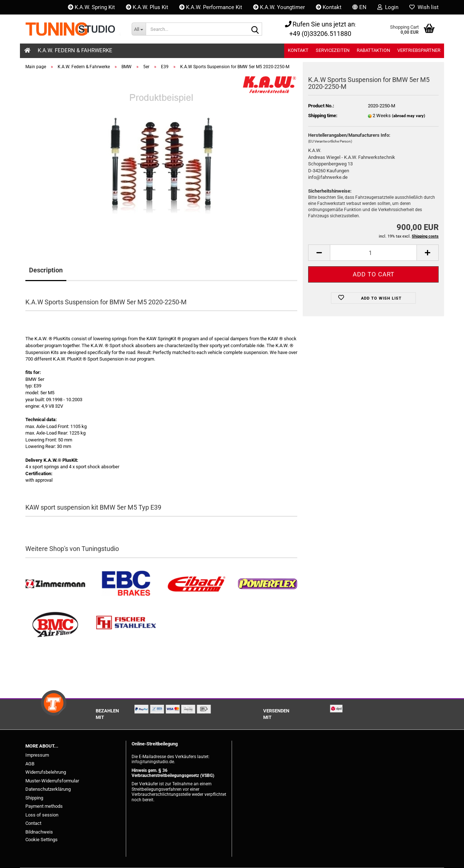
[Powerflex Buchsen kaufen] (267, 584)
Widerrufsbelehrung (46, 772)
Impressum (37, 755)
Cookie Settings (42, 840)
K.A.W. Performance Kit (211, 7)
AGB (30, 764)
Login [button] (388, 7)
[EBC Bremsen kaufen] (126, 584)
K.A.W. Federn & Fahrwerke (75, 50)
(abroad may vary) (409, 116)
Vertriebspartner (419, 50)
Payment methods (44, 806)
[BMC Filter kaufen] (55, 625)
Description (46, 270)
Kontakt (329, 7)
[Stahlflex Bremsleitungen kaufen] (126, 625)
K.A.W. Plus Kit (147, 7)
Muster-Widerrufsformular (52, 781)
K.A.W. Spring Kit (91, 7)
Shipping (34, 798)
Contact (33, 823)
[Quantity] (373, 253)
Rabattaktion (373, 50)
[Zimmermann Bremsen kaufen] (55, 584)
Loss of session (42, 815)
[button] (359, 7)
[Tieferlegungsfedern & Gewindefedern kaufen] (197, 584)
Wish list (424, 7)
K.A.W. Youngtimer (279, 7)
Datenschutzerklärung (48, 789)
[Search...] (139, 29)
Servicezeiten (333, 50)
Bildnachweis (39, 832)
